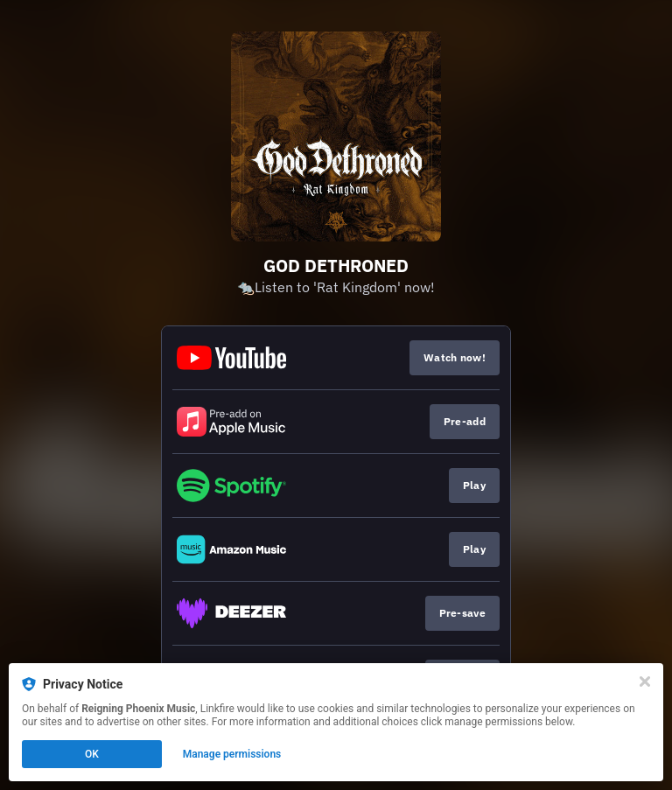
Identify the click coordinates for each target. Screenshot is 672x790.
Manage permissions (232, 754)
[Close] (645, 682)
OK (92, 754)
